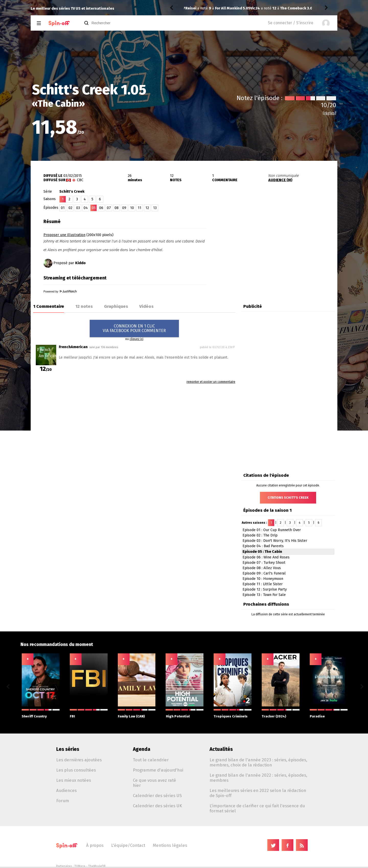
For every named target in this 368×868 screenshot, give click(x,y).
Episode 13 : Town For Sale (264, 595)
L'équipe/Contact (128, 845)
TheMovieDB (97, 866)
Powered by (60, 291)
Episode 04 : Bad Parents (263, 546)
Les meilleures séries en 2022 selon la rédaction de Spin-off (258, 793)
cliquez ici (136, 339)
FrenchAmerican (73, 347)
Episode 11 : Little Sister (263, 584)
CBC (80, 180)
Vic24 (190, 8)
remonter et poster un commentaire (211, 382)
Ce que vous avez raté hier (154, 783)
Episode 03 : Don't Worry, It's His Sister (275, 541)
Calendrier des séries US (157, 796)
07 (109, 208)
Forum (63, 801)
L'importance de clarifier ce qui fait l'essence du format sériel (257, 808)
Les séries (68, 749)
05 (94, 208)
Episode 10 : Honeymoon (263, 579)
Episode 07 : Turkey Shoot (264, 563)
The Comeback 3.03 (232, 8)
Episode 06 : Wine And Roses (266, 557)
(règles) (329, 113)
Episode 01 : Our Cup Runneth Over (272, 530)
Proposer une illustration (64, 235)
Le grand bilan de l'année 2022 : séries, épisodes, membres (258, 778)
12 (147, 208)
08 (117, 208)
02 (70, 208)
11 (140, 208)
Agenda (142, 749)
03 (78, 208)
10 (132, 208)
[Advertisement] (278, 248)
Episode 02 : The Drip (260, 535)
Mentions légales (170, 845)
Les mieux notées (74, 780)
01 (63, 208)
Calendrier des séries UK (157, 806)
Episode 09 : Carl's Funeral (264, 573)
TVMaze (80, 866)
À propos (95, 845)
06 (101, 208)
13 (155, 208)
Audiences (66, 790)
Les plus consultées (76, 770)
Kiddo (80, 263)
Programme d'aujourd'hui (158, 770)
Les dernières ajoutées (79, 760)
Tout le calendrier (151, 760)
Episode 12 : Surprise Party (265, 589)
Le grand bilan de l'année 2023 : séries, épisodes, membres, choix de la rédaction (258, 762)
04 (86, 208)
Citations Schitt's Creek (288, 498)
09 (124, 208)
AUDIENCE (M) (280, 180)
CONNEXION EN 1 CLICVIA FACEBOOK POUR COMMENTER (134, 328)
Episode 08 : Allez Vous (262, 568)
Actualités (221, 749)
